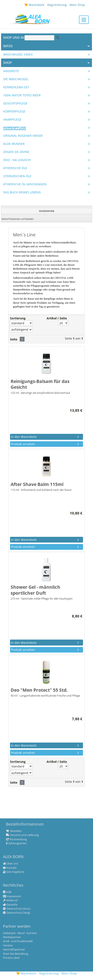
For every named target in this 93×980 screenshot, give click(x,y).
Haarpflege (12, 120)
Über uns (11, 864)
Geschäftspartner (14, 950)
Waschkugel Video (18, 54)
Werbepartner (12, 937)
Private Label (11, 958)
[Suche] (39, 38)
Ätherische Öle (15, 168)
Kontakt (10, 868)
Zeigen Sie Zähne (16, 152)
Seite (14, 339)
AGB (7, 892)
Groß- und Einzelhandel (18, 941)
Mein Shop (69, 973)
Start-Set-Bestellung (16, 954)
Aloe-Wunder (14, 144)
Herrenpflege (15, 128)
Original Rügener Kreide (23, 136)
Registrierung (49, 973)
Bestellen (14, 831)
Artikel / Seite (57, 318)
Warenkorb (26, 973)
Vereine (8, 946)
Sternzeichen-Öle (17, 176)
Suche (58, 37)
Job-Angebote (14, 872)
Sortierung (18, 318)
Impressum (12, 896)
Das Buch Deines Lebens (22, 192)
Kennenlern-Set (16, 87)
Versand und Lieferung (22, 835)
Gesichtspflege (15, 103)
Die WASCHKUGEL (16, 79)
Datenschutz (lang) (16, 913)
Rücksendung (16, 839)
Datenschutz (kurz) (17, 909)
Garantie (10, 905)
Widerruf (10, 900)
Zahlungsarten (16, 843)
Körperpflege (14, 111)
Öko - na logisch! (17, 160)
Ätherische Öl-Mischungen (25, 184)
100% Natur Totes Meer (22, 95)
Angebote (11, 71)
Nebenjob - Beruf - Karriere (20, 933)
